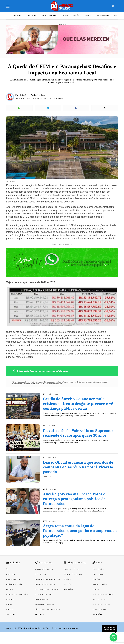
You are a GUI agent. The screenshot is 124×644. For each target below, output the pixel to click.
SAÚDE (88, 16)
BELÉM (76, 16)
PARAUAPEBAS (103, 16)
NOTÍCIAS (32, 16)
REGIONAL (18, 16)
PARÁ (66, 16)
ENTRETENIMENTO (50, 16)
